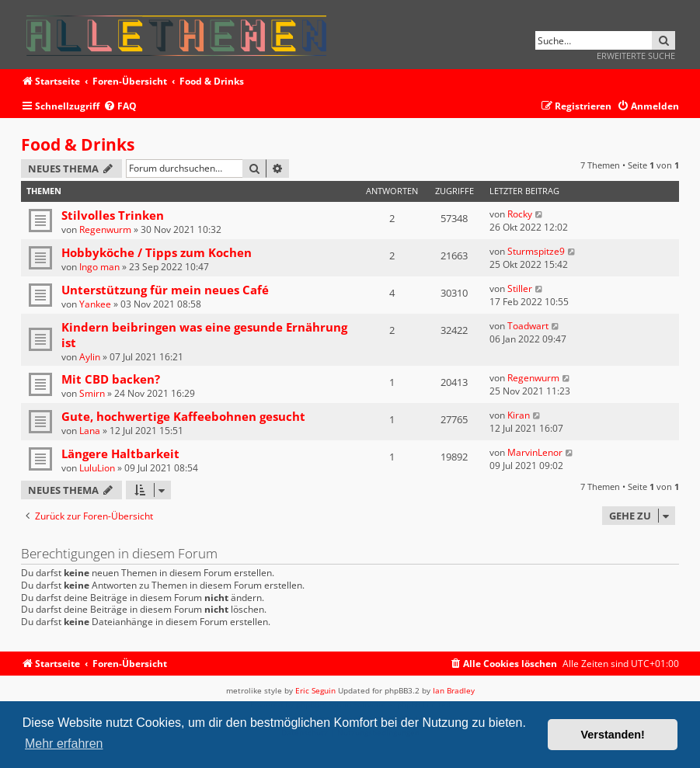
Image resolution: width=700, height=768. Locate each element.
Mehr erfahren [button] (64, 744)
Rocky (520, 214)
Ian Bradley (454, 690)
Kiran (519, 415)
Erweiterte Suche (636, 56)
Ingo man (99, 267)
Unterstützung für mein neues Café (165, 290)
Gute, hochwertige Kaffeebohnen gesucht (183, 416)
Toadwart (528, 326)
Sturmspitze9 (536, 251)
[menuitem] (120, 107)
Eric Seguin (315, 690)
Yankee (95, 304)
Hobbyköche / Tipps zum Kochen (157, 252)
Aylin (90, 357)
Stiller (520, 288)
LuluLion (97, 468)
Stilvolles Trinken (113, 215)
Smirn (92, 393)
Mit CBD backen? (111, 379)
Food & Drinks (78, 144)
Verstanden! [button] (613, 735)
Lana (90, 431)
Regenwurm (105, 229)
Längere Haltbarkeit (120, 454)
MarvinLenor (535, 452)
